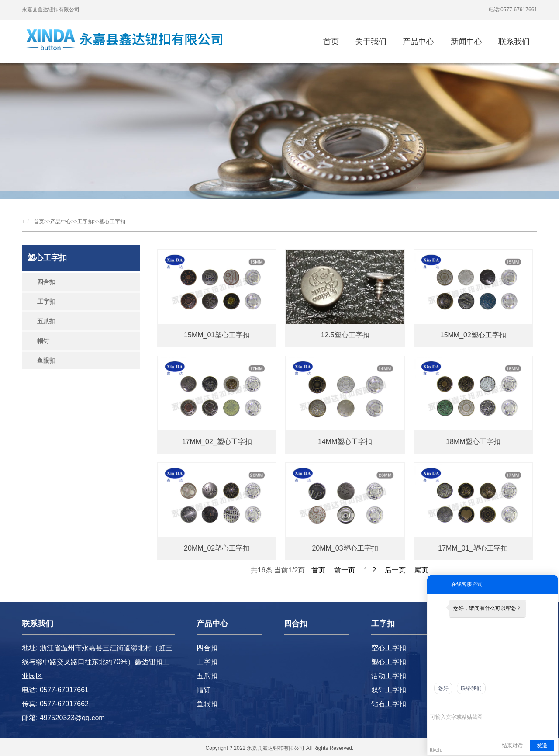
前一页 (345, 570)
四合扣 (46, 282)
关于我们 (371, 42)
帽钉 (43, 341)
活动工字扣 (389, 676)
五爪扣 (46, 321)
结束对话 (512, 746)
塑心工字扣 (112, 222)
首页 (331, 42)
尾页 (421, 570)
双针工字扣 (389, 690)
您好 (443, 688)
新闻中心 (466, 42)
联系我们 (514, 42)
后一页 (395, 570)
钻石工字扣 (389, 704)
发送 (542, 746)
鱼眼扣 (46, 361)
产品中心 (418, 42)
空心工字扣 (389, 648)
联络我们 (471, 688)
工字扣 (85, 222)
